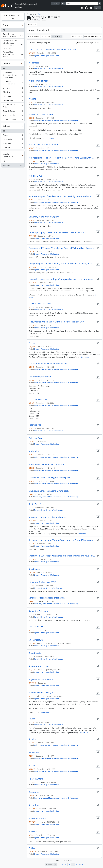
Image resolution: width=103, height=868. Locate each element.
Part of (6, 25)
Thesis (32, 343)
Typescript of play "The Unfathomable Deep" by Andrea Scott (57, 232)
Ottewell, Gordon (13, 112)
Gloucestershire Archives (13, 106)
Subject (6, 126)
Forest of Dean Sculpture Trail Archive (13, 54)
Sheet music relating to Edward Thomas (47, 517)
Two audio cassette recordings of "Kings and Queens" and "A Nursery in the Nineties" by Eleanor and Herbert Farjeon (62, 279)
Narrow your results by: (13, 17)
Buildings (13, 148)
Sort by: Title (76, 36)
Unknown (13, 88)
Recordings (34, 792)
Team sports (13, 144)
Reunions (33, 739)
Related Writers (36, 779)
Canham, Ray (13, 101)
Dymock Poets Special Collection (13, 35)
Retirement (34, 752)
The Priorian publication (40, 377)
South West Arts (36, 504)
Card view (46, 36)
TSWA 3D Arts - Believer (40, 304)
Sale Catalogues (36, 627)
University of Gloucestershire (13, 83)
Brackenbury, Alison (13, 120)
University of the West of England (44, 217)
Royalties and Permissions (41, 679)
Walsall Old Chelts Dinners (41, 114)
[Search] (82, 3)
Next (81, 864)
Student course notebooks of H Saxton (47, 464)
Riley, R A (13, 93)
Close (39, 14)
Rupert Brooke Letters (39, 666)
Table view (57, 36)
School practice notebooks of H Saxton (47, 598)
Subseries (13, 166)
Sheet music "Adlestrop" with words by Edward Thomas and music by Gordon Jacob (62, 556)
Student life (34, 451)
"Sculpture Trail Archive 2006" (42, 582)
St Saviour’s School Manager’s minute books (49, 491)
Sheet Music (34, 569)
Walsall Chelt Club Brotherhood (43, 145)
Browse (55, 3)
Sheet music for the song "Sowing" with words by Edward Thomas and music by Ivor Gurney (62, 540)
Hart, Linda (13, 97)
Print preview (33, 36)
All (4, 30)
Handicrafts (13, 140)
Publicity (33, 832)
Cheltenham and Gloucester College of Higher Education (13, 75)
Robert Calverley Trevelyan (41, 693)
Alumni (13, 135)
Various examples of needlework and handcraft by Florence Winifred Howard (62, 196)
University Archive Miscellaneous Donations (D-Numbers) (13, 44)
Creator (6, 63)
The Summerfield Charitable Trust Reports (48, 364)
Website (32, 99)
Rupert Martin (35, 653)
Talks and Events (36, 438)
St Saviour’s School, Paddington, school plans (49, 478)
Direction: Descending (92, 36)
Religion (32, 766)
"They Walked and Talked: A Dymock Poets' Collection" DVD (56, 322)
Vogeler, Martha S (13, 116)
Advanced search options (40, 30)
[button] (82, 8)
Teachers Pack (35, 425)
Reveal (32, 719)
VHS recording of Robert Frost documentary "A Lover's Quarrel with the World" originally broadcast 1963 (62, 158)
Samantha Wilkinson (38, 611)
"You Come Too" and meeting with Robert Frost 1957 (53, 50)
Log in (97, 8)
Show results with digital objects (87, 43)
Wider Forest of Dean (38, 81)
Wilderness (34, 63)
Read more (51, 138)
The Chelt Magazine (38, 400)
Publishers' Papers (37, 818)
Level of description (8, 155)
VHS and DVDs (35, 176)
